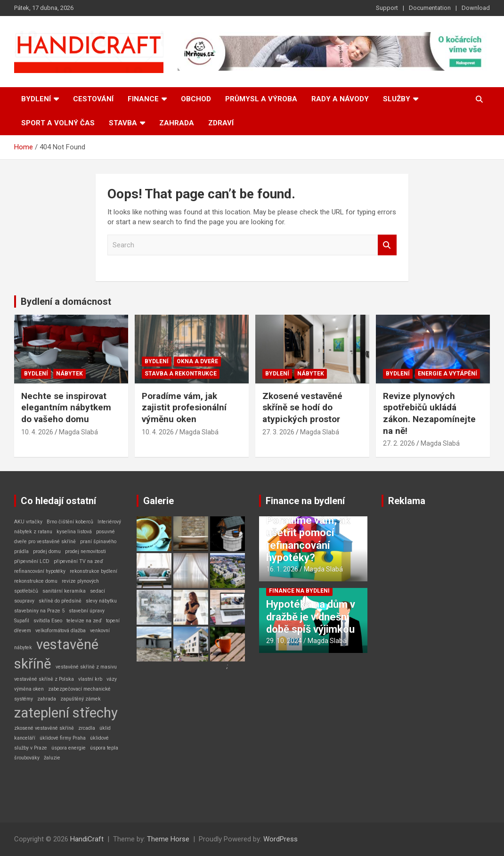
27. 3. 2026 (278, 432)
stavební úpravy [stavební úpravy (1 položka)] (87, 611)
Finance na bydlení (305, 501)
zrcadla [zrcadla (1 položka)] (87, 728)
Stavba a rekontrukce (181, 374)
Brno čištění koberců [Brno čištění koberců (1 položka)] (70, 522)
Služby (397, 99)
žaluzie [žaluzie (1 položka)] (52, 758)
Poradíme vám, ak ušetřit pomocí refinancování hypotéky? (308, 539)
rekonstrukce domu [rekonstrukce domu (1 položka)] (36, 581)
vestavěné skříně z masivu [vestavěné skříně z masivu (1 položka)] (86, 667)
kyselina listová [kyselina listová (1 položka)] (74, 532)
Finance (143, 99)
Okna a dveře (197, 361)
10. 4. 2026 (37, 432)
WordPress (280, 839)
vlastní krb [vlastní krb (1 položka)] (90, 679)
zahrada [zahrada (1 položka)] (47, 699)
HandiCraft (87, 839)
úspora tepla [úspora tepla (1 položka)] (104, 748)
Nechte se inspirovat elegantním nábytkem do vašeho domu (66, 408)
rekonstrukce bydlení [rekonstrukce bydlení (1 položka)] (93, 571)
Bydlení (36, 99)
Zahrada (177, 123)
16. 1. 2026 (282, 569)
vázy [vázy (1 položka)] (112, 679)
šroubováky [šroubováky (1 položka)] (27, 758)
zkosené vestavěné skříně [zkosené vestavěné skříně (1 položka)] (44, 728)
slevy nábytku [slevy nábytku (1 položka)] (101, 601)
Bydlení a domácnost (66, 302)
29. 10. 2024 (284, 641)
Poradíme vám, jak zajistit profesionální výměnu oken (184, 408)
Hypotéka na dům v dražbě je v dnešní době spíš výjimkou (311, 617)
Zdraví (221, 123)
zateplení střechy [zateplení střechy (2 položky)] (66, 713)
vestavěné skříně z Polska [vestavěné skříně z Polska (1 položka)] (44, 679)
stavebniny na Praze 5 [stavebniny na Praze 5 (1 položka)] (39, 611)
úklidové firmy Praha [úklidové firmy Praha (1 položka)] (63, 738)
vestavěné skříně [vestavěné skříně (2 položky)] (56, 654)
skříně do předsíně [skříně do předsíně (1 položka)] (60, 601)
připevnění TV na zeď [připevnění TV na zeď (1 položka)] (78, 561)
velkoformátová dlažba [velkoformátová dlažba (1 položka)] (61, 631)
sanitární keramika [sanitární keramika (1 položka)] (64, 591)
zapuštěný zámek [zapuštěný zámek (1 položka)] (81, 699)
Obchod (196, 99)
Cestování (93, 99)
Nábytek (69, 374)
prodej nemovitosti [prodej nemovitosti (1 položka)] (85, 551)
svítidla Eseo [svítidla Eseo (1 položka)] (48, 621)
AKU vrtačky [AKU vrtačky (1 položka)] (28, 522)
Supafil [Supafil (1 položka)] (22, 621)
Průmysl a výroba (261, 99)
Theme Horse (168, 839)
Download (476, 8)
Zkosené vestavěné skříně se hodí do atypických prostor (302, 408)
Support (387, 8)
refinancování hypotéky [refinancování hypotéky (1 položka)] (40, 571)
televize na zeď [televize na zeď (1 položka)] (84, 621)
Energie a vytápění (447, 374)
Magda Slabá (78, 432)
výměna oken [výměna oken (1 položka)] (29, 689)
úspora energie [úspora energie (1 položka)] (69, 748)
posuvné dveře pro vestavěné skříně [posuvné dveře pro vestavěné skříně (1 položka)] (65, 537)
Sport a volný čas (58, 123)
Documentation (430, 8)
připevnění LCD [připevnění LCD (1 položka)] (32, 561)
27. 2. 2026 (399, 443)
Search (387, 245)
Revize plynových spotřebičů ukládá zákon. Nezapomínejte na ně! (429, 413)
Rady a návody (340, 99)
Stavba (123, 123)
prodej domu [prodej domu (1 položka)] (47, 551)
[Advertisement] (436, 658)
